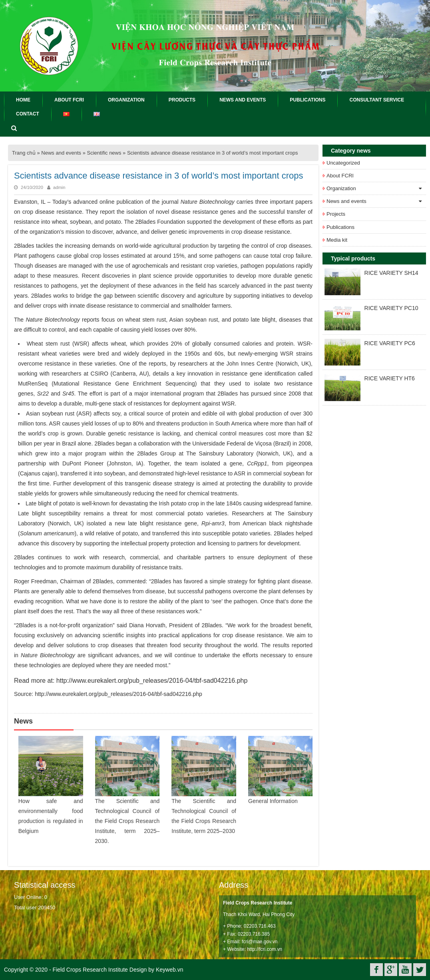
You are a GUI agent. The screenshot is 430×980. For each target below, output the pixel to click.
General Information (273, 801)
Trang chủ (24, 153)
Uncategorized (343, 163)
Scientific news (104, 153)
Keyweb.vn (169, 969)
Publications (340, 227)
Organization (341, 188)
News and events (61, 153)
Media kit (337, 240)
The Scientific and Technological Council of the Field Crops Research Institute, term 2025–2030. (127, 821)
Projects (336, 214)
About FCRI (340, 176)
